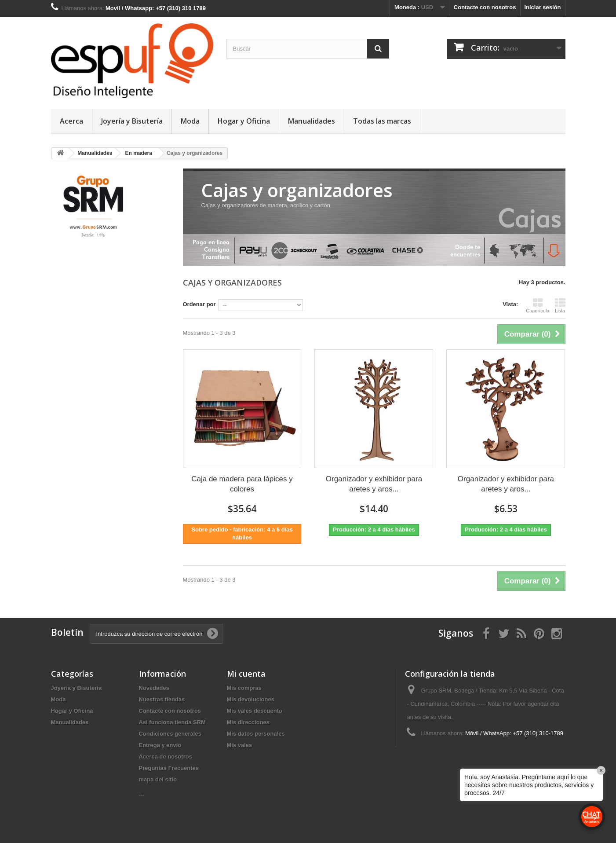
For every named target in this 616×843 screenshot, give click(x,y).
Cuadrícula (538, 305)
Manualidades (312, 121)
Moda (190, 121)
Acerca (71, 121)
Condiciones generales (170, 734)
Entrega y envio (160, 745)
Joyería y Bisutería (132, 121)
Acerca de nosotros (166, 757)
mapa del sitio (158, 779)
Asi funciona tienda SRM (172, 722)
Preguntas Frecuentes (169, 768)
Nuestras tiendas (162, 699)
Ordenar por (199, 304)
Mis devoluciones (251, 699)
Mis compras (244, 688)
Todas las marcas (382, 121)
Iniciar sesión (542, 7)
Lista (560, 305)
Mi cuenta (246, 674)
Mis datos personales (256, 734)
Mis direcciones (248, 722)
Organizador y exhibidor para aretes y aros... (374, 484)
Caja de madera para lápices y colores (242, 484)
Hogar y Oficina (244, 121)
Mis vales (240, 745)
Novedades (154, 688)
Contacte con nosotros (485, 7)
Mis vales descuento (255, 711)
